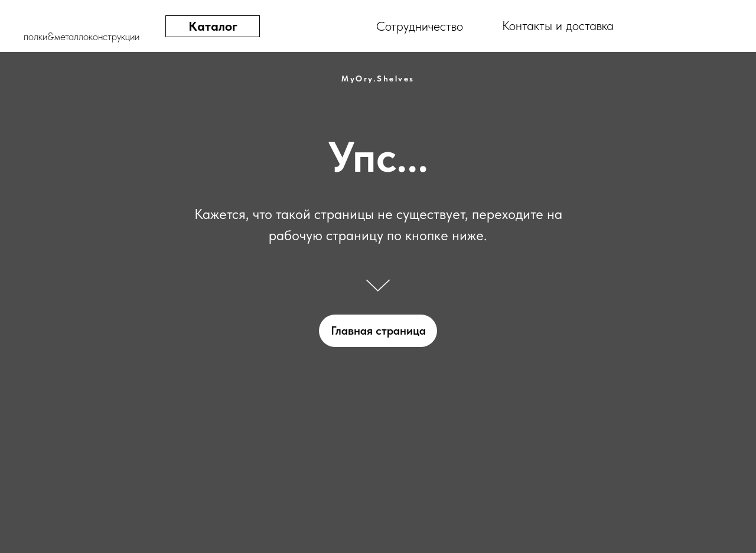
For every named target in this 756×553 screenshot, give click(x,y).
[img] (710, 26)
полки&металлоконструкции (82, 36)
